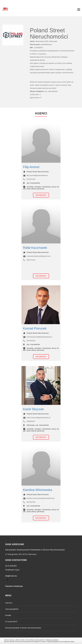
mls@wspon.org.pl (12, 570)
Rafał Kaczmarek (35, 248)
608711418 (29, 260)
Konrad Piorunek (35, 328)
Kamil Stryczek (33, 409)
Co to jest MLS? (11, 622)
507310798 (29, 502)
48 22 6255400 (11, 566)
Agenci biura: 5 (36, 98)
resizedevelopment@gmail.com (37, 256)
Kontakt (8, 615)
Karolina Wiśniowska (38, 490)
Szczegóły (41, 195)
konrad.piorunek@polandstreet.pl (37, 337)
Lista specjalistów (12, 609)
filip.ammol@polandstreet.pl (35, 175)
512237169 (29, 179)
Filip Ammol (31, 167)
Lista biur (9, 603)
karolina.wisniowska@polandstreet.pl (39, 498)
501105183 (29, 341)
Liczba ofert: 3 (35, 94)
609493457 (29, 421)
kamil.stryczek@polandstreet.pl (37, 418)
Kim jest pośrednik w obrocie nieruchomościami (23, 628)
